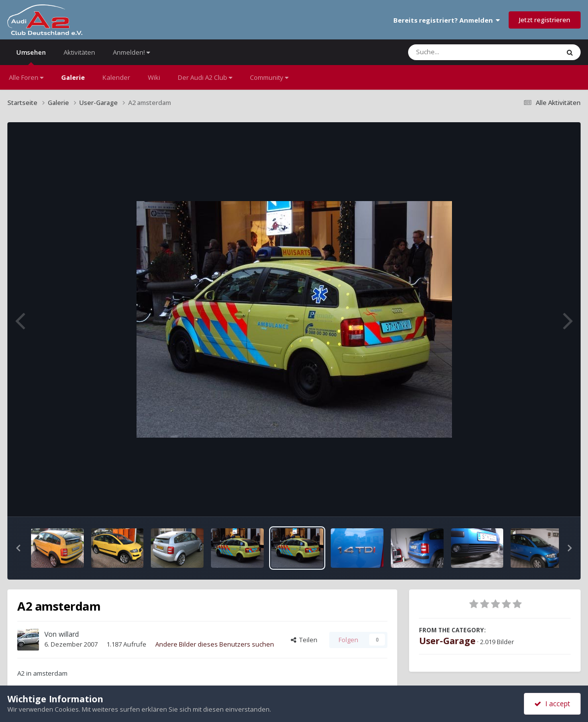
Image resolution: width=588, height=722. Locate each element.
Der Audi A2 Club (205, 77)
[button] (18, 548)
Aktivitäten (79, 52)
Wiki (154, 77)
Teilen (304, 640)
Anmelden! (131, 52)
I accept (552, 704)
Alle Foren (26, 77)
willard (69, 634)
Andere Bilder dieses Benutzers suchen (215, 644)
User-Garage (447, 641)
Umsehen (31, 56)
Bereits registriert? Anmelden (447, 20)
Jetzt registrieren (545, 20)
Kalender (116, 77)
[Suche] (464, 52)
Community (269, 77)
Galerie (73, 77)
